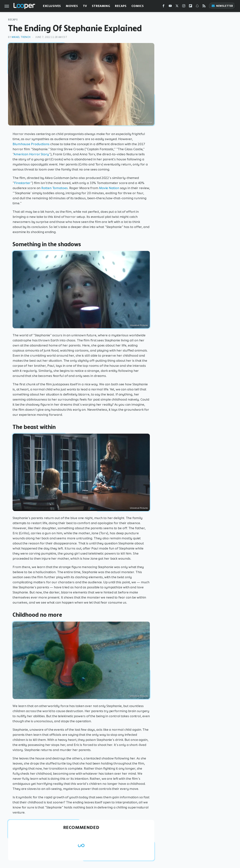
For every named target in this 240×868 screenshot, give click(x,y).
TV (85, 6)
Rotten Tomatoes (54, 188)
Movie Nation (109, 188)
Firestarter (22, 183)
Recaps (121, 6)
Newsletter (222, 6)
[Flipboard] (190, 7)
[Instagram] (184, 7)
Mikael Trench (21, 37)
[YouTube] (170, 7)
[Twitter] (177, 7)
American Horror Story (31, 154)
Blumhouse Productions (31, 144)
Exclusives (52, 6)
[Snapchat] (197, 7)
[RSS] (204, 7)
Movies (72, 6)
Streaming (101, 6)
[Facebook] (163, 7)
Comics (138, 6)
